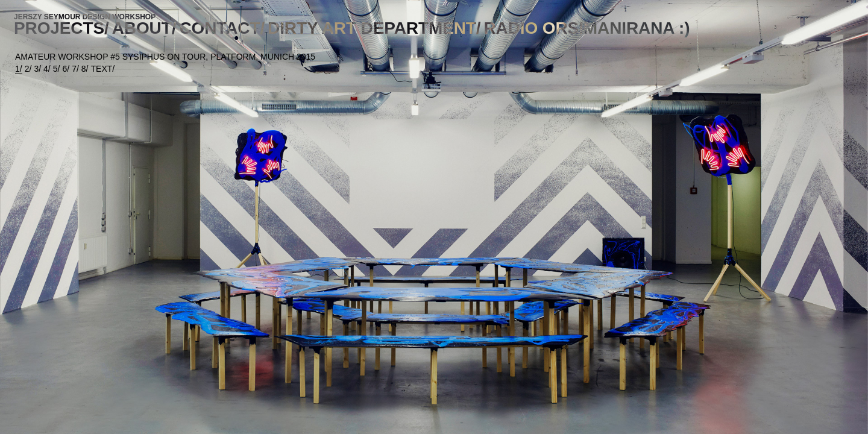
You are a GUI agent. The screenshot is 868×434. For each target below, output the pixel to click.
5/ (57, 69)
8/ (85, 69)
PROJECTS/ (61, 28)
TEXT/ (103, 69)
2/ (28, 69)
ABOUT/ (144, 28)
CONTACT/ (222, 28)
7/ (75, 69)
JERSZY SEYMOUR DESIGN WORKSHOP (85, 17)
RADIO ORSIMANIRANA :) (587, 28)
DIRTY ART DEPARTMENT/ (374, 28)
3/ (37, 69)
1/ (19, 69)
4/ (47, 69)
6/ (66, 69)
